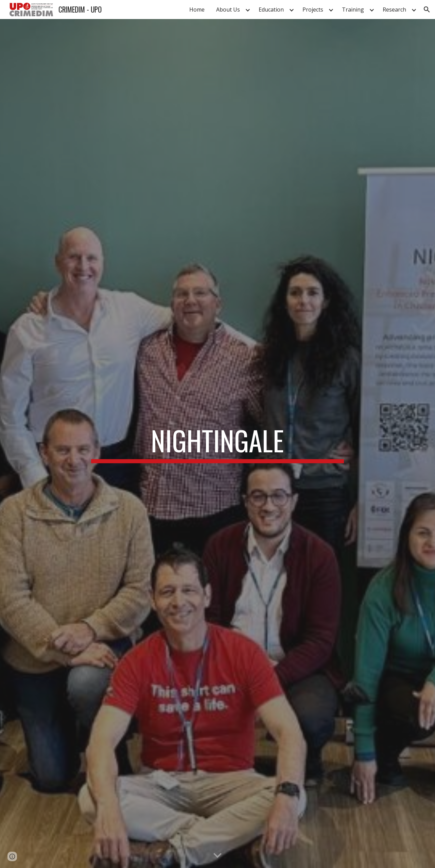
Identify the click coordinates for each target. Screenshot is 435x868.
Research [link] (394, 10)
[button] (427, 10)
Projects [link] (313, 10)
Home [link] (197, 10)
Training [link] (353, 10)
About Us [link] (228, 10)
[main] (217, 444)
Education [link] (271, 10)
